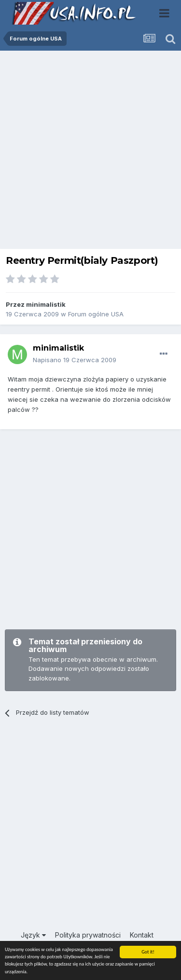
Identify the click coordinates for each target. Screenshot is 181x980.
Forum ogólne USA (96, 314)
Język (33, 935)
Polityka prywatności (88, 935)
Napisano (75, 360)
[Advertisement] (90, 152)
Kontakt (142, 935)
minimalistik (46, 304)
